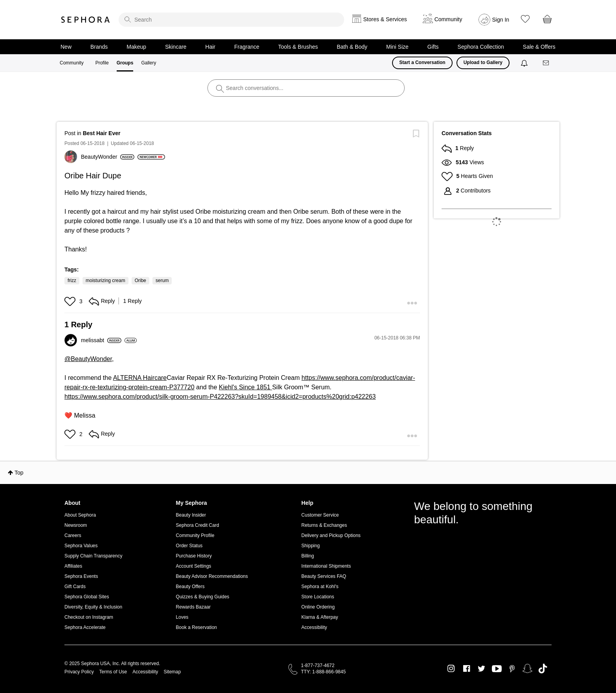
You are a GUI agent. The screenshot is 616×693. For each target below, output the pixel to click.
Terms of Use (113, 672)
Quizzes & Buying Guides (203, 597)
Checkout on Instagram (89, 617)
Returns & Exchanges (324, 525)
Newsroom (76, 525)
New (66, 47)
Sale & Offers (539, 47)
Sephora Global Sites (87, 597)
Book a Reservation (197, 627)
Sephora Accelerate (85, 627)
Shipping (311, 546)
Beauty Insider (191, 515)
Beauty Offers (190, 587)
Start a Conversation (422, 62)
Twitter (481, 669)
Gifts (433, 47)
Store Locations (318, 597)
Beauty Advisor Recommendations (212, 576)
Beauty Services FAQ (324, 576)
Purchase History (194, 556)
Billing (308, 556)
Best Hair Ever (102, 133)
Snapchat (527, 669)
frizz (72, 280)
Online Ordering (318, 607)
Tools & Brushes (298, 47)
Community (72, 63)
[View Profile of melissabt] (101, 340)
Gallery (148, 63)
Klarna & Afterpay (320, 617)
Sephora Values (81, 546)
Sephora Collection (481, 47)
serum (162, 280)
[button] (71, 301)
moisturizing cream (105, 280)
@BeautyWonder (88, 359)
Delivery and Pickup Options (331, 535)
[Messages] (546, 63)
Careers (73, 535)
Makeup (136, 47)
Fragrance (247, 47)
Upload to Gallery (483, 62)
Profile (102, 63)
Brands (99, 47)
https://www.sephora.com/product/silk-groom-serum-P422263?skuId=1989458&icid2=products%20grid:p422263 (220, 397)
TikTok (543, 669)
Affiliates (73, 566)
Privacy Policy (79, 672)
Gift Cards (75, 587)
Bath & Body (352, 47)
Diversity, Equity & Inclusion (93, 607)
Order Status (189, 546)
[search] (231, 20)
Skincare (176, 47)
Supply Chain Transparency (93, 556)
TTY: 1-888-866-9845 (323, 672)
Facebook (467, 669)
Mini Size (397, 47)
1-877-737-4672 (318, 665)
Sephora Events (81, 576)
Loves (182, 617)
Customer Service (320, 515)
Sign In (501, 20)
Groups (125, 63)
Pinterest (512, 669)
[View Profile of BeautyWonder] (108, 157)
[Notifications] (525, 63)
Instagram (451, 669)
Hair (211, 47)
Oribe (140, 280)
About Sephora (80, 515)
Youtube (497, 669)
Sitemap (172, 672)
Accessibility (314, 627)
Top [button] (19, 473)
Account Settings (194, 566)
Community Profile (195, 535)
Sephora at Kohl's (320, 587)
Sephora (86, 20)
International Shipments (326, 566)
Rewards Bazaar (193, 607)
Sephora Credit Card (198, 525)
